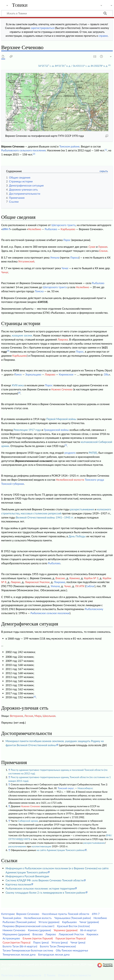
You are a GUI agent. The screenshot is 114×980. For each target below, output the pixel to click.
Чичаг (65, 268)
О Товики (50, 975)
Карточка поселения (18, 884)
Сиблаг (90, 586)
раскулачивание (17, 846)
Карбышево (68, 229)
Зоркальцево (33, 374)
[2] (34, 154)
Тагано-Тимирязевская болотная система (28, 950)
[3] (8, 351)
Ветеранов (17, 716)
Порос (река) (41, 942)
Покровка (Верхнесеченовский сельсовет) (28, 926)
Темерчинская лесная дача (19, 954)
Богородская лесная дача (54, 954)
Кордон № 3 (91, 578)
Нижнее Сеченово (62, 389)
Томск (18, 374)
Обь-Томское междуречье (72, 950)
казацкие (18, 335)
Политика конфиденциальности (21, 975)
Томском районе (69, 146)
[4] (19, 393)
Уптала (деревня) (49, 922)
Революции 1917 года (27, 430)
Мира (38, 716)
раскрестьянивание (94, 843)
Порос (67, 240)
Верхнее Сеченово (28, 914)
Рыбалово (51, 229)
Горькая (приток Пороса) (71, 938)
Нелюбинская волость (38, 918)
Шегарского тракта (63, 225)
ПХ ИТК (80, 586)
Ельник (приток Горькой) (38, 938)
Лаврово (50, 374)
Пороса (75, 257)
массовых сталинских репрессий (41, 513)
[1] (106, 150)
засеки (28, 335)
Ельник (103, 251)
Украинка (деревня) (66, 930)
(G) (109, 65)
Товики (20, 5)
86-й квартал (88, 930)
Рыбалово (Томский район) (19, 922)
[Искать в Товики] (57, 13)
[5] (66, 445)
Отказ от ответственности (74, 975)
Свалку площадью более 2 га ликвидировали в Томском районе (45, 893)
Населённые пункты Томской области (66, 914)
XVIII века (18, 385)
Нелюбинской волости (70, 480)
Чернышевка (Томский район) (73, 918)
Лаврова (63, 339)
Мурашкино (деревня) (16, 934)
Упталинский (26, 261)
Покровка (59, 582)
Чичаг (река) (78, 942)
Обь (106, 374)
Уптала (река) (59, 942)
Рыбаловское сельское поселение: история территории (40, 888)
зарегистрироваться (43, 28)
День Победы (77, 536)
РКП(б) (93, 453)
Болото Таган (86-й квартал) (20, 946)
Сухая (92, 247)
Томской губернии (13, 484)
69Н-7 (6, 229)
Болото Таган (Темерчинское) (58, 946)
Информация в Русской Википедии (27, 876)
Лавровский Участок (37, 582)
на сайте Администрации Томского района (60, 850)
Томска (39, 291)
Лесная (29, 716)
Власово (60, 578)
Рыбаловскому (94, 609)
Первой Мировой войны (61, 419)
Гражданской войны (56, 430)
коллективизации (41, 846)
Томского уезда (94, 480)
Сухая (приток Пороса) (16, 942)
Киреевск (93, 934)
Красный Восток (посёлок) (73, 926)
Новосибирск (85, 788)
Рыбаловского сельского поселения (23, 150)
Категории (8, 914)
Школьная (49, 716)
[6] (35, 697)
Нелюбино (35, 229)
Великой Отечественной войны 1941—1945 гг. (45, 517)
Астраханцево (11, 938)
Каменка (75, 578)
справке (103, 36)
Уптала (55, 257)
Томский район (12, 918)
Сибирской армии (28, 821)
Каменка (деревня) (39, 930)
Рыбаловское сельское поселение (50, 613)
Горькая (103, 247)
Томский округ (66, 788)
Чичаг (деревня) (89, 922)
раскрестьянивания (82, 509)
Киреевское (66, 374)
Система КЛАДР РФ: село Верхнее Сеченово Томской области (44, 880)
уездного (70, 453)
